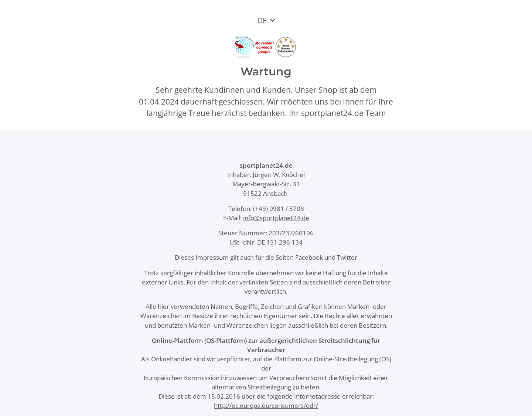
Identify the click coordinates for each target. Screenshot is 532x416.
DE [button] (262, 20)
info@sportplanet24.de (276, 218)
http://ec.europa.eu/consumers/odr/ (266, 405)
